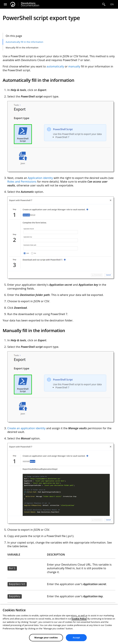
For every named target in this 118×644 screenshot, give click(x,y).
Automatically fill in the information (24, 42)
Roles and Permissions (22, 182)
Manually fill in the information (22, 48)
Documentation (30, 4)
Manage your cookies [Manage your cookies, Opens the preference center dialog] (46, 637)
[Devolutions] (13, 4)
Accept (76, 637)
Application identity (40, 178)
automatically (55, 66)
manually (74, 66)
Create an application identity (26, 428)
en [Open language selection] (112, 4)
